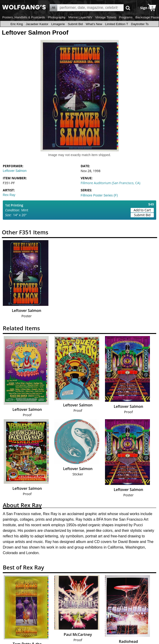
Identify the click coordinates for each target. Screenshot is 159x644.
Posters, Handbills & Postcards (24, 17)
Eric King (17, 24)
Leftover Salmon (15, 171)
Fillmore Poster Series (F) (99, 195)
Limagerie (58, 24)
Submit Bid (75, 24)
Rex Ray (9, 195)
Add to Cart (142, 210)
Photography (57, 17)
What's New (94, 24)
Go (128, 8)
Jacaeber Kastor (37, 24)
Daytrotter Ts (140, 24)
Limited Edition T (117, 24)
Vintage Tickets (106, 17)
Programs (126, 17)
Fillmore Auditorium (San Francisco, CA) (111, 183)
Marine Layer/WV (80, 17)
